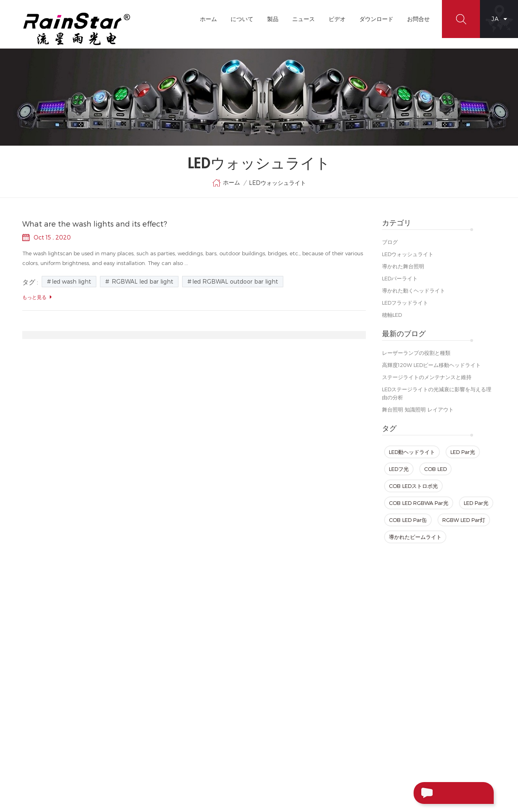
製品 (273, 19)
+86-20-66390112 (417, 686)
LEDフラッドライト (405, 303)
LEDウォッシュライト (408, 254)
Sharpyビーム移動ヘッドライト (307, 754)
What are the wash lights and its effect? (95, 224)
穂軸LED (392, 315)
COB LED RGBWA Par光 (419, 503)
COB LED (435, 469)
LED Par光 (463, 452)
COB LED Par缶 (408, 520)
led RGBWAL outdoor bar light (235, 281)
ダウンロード (376, 19)
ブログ (390, 242)
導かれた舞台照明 (403, 266)
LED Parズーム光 (289, 725)
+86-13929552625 (437, 720)
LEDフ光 (399, 469)
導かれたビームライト (415, 537)
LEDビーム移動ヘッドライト (302, 710)
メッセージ (439, 793)
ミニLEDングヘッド (292, 666)
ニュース (304, 19)
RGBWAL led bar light (142, 281)
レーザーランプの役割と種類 (416, 353)
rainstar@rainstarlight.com (448, 703)
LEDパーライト (400, 278)
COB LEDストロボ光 (413, 486)
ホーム (208, 19)
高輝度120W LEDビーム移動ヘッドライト (431, 365)
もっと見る (37, 297)
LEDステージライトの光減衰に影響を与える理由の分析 (437, 393)
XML (196, 710)
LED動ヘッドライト (412, 452)
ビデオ (337, 19)
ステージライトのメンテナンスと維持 (427, 377)
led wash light (71, 281)
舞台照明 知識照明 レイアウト (418, 409)
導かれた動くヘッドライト (414, 290)
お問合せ (418, 19)
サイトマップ (207, 695)
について (242, 19)
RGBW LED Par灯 (464, 520)
